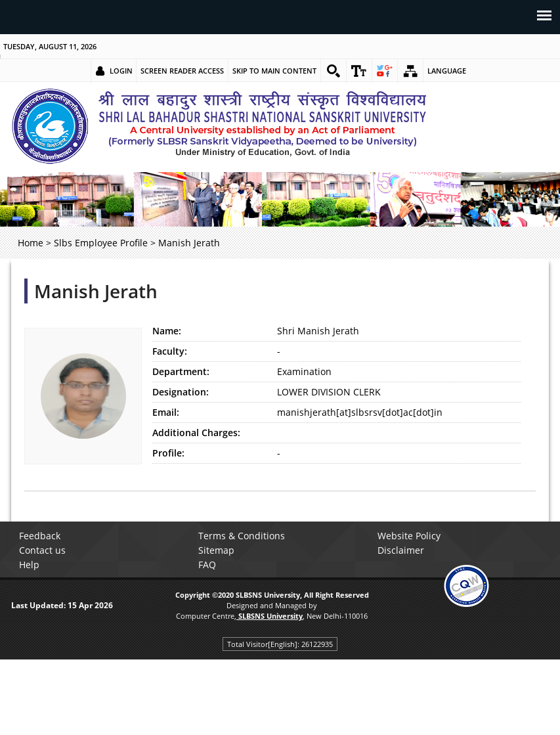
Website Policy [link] (409, 536)
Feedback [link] (40, 536)
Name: (167, 331)
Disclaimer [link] (401, 550)
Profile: (168, 453)
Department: (181, 371)
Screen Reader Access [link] (182, 71)
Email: (166, 412)
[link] (334, 71)
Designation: (181, 392)
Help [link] (29, 565)
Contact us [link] (42, 550)
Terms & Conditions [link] (242, 536)
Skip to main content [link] (274, 71)
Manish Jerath (96, 291)
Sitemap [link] (216, 550)
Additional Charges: (196, 433)
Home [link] (31, 243)
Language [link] (447, 71)
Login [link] (121, 71)
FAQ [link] (207, 565)
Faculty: (170, 351)
